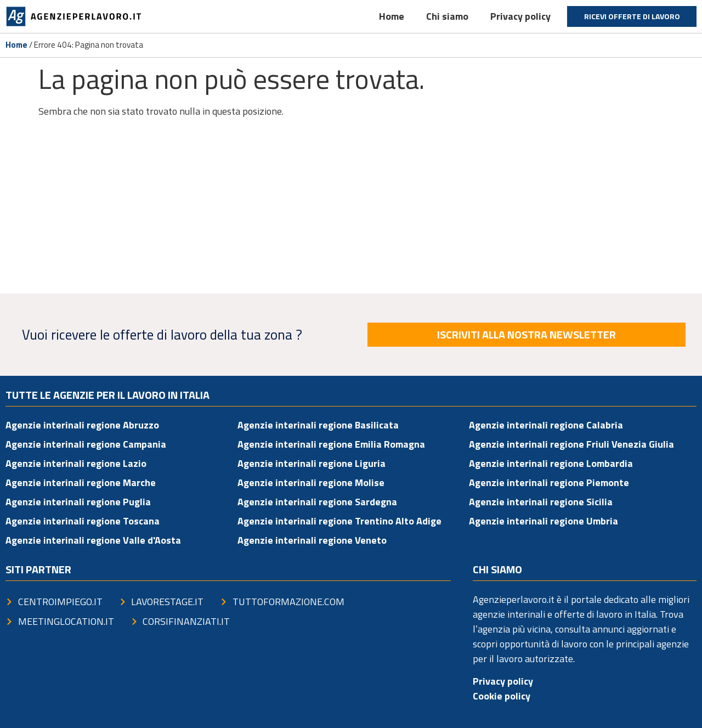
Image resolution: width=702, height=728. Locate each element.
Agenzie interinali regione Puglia (78, 502)
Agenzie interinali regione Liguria (312, 463)
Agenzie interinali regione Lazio (76, 463)
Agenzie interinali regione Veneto (312, 540)
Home (392, 16)
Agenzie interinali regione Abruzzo (82, 425)
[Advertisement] (351, 208)
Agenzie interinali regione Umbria (544, 521)
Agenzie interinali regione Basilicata (318, 425)
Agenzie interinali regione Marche (81, 482)
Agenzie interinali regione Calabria (546, 425)
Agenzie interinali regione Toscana (83, 521)
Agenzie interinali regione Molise (311, 482)
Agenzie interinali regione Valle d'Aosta (93, 540)
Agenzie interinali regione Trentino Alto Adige (339, 521)
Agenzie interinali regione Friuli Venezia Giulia (571, 444)
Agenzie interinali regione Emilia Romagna (331, 444)
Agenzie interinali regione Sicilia (541, 502)
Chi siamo (447, 16)
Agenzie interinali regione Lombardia (551, 463)
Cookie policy (502, 696)
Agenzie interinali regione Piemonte (549, 482)
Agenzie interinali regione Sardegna (317, 502)
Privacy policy (520, 16)
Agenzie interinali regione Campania (86, 444)
